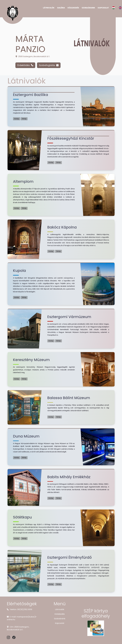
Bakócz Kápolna (62, 227)
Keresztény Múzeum (31, 360)
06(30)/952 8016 (25, 609)
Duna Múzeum (26, 436)
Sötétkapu (22, 517)
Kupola (19, 271)
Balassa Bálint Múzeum (69, 398)
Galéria (61, 8)
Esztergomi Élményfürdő (70, 557)
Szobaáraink (88, 8)
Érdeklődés (25, 65)
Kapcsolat (103, 8)
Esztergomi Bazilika (31, 95)
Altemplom (23, 181)
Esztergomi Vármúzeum (69, 317)
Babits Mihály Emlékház (69, 477)
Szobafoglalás (49, 65)
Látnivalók (49, 8)
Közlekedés (73, 8)
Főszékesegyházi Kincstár (71, 138)
